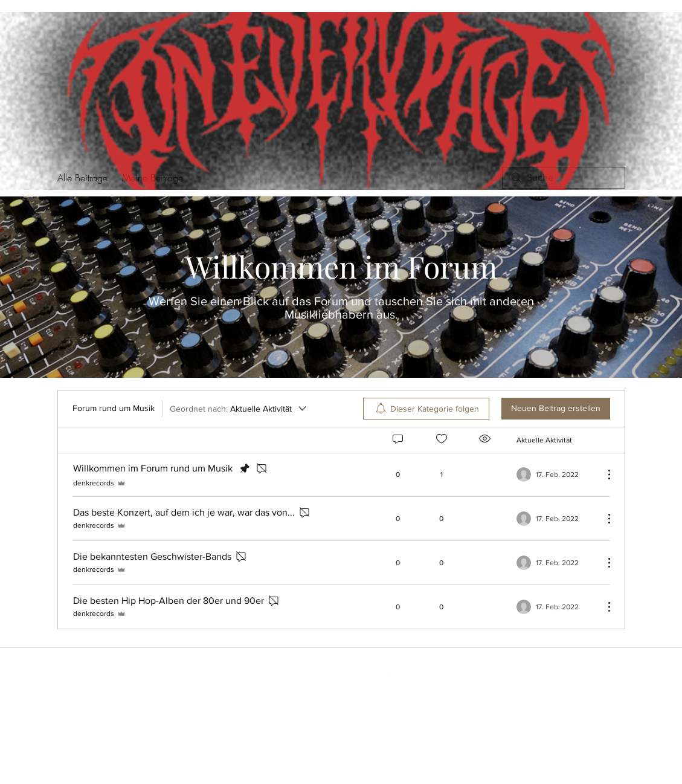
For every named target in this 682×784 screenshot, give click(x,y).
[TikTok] (392, 674)
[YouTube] (356, 674)
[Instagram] (338, 674)
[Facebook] (320, 674)
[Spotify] (374, 674)
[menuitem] (426, 409)
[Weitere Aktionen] (603, 475)
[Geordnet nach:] (239, 409)
